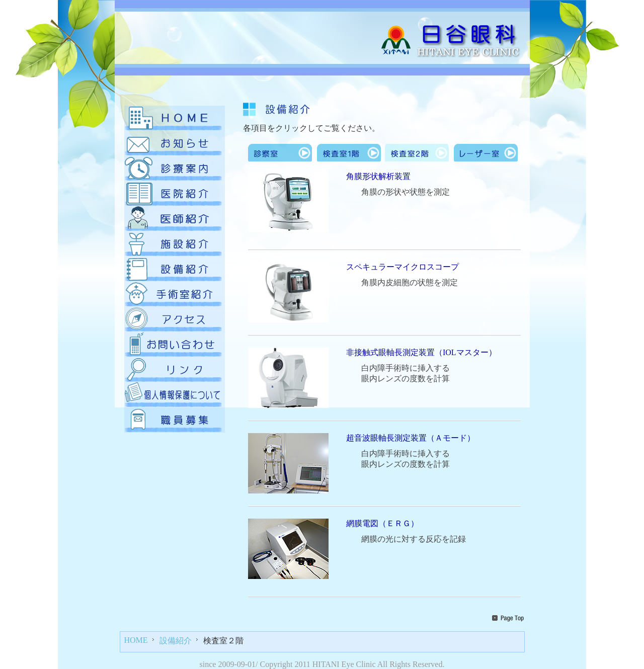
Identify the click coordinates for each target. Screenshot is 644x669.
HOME (136, 640)
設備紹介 (176, 641)
